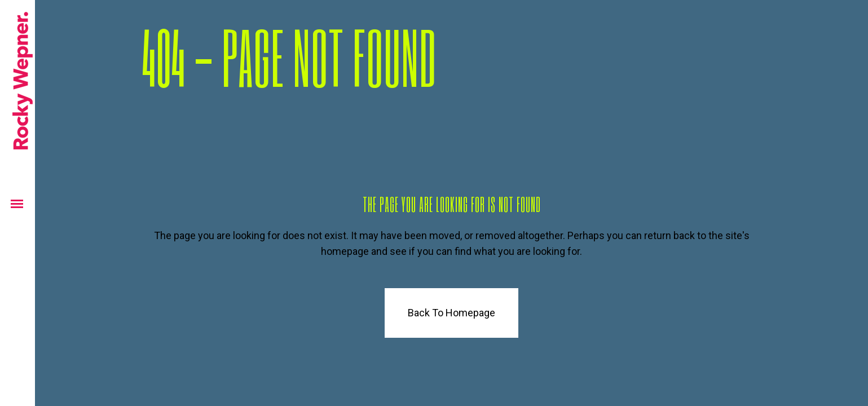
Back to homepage (451, 313)
